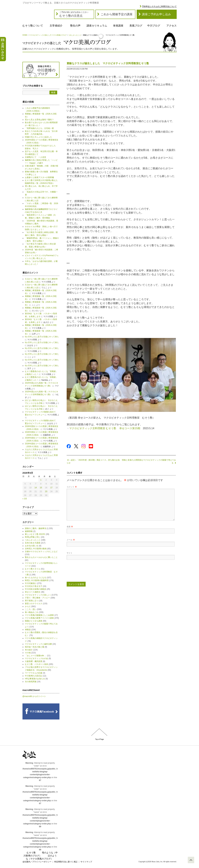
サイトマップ (86, 862)
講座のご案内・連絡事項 (35, 528)
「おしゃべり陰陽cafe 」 (36, 656)
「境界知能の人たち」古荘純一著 (39, 128)
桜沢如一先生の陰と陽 (35, 647)
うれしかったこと (75, 35)
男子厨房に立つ (32, 601)
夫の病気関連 (31, 682)
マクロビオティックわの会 (36, 658)
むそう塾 (31, 853)
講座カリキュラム (97, 26)
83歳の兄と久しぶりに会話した (38, 137)
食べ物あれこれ (32, 612)
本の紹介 (29, 650)
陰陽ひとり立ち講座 (34, 621)
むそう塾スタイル (33, 569)
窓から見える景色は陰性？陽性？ (39, 120)
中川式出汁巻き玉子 (34, 586)
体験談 (28, 630)
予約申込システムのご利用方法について (159, 6)
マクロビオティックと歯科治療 (38, 644)
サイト (70, 553)
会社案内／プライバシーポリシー (37, 862)
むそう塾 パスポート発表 (36, 664)
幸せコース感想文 (33, 592)
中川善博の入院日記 (34, 676)
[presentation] (91, 572)
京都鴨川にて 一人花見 (35, 157)
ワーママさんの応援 (34, 673)
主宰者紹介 (56, 26)
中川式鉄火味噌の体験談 (35, 589)
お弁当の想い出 (32, 546)
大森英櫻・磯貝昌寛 (34, 661)
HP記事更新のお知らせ (35, 679)
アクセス (172, 26)
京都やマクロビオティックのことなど (41, 552)
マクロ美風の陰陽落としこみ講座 (39, 615)
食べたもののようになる (35, 578)
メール (71, 540)
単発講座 (118, 26)
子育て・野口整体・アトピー (37, 598)
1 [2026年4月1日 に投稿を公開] (41, 480)
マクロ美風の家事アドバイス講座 (39, 618)
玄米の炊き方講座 (33, 543)
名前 (70, 527)
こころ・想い (31, 609)
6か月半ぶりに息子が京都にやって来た (42, 337)
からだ (28, 606)
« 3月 (25, 499)
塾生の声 (75, 26)
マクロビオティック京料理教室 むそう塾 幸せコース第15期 (105, 428)
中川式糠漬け (31, 583)
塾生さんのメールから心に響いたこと (41, 557)
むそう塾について (33, 26)
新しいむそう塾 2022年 (35, 534)
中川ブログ (154, 26)
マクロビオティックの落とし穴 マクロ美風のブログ (48, 35)
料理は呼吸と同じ (33, 537)
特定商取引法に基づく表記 (66, 862)
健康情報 (29, 531)
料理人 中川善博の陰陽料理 (37, 580)
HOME (25, 35)
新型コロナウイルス (34, 604)
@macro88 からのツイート (34, 696)
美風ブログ (136, 26)
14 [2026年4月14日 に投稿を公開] (36, 488)
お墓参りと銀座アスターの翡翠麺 (39, 177)
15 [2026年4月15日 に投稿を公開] (41, 488)
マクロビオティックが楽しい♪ (38, 595)
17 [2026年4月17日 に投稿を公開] (51, 488)
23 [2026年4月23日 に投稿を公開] (46, 491)
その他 (28, 653)
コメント (72, 487)
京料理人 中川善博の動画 (36, 549)
